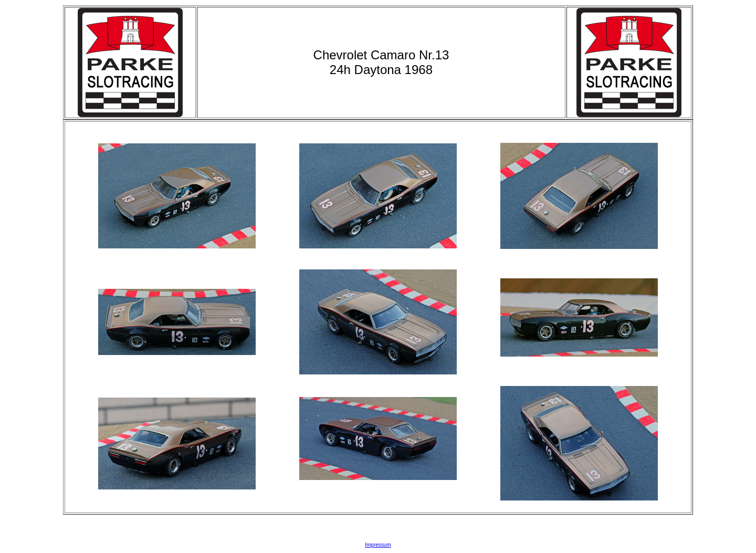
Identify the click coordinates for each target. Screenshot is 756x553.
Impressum (378, 545)
